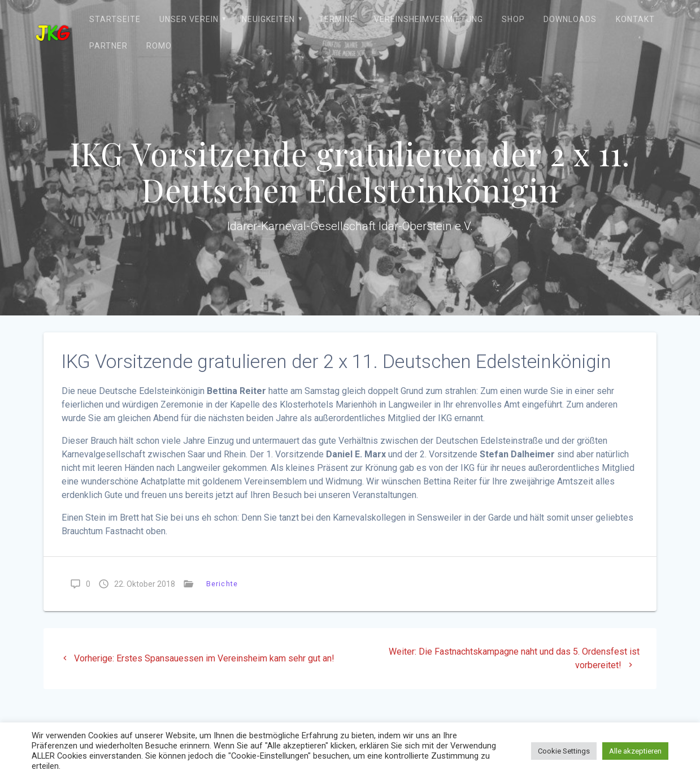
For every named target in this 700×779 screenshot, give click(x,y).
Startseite (115, 19)
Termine (337, 19)
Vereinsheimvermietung (429, 19)
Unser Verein (189, 19)
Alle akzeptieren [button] (635, 751)
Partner (108, 46)
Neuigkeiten (268, 19)
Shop (513, 19)
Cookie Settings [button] (564, 751)
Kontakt (635, 19)
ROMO (159, 46)
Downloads (570, 19)
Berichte (222, 584)
